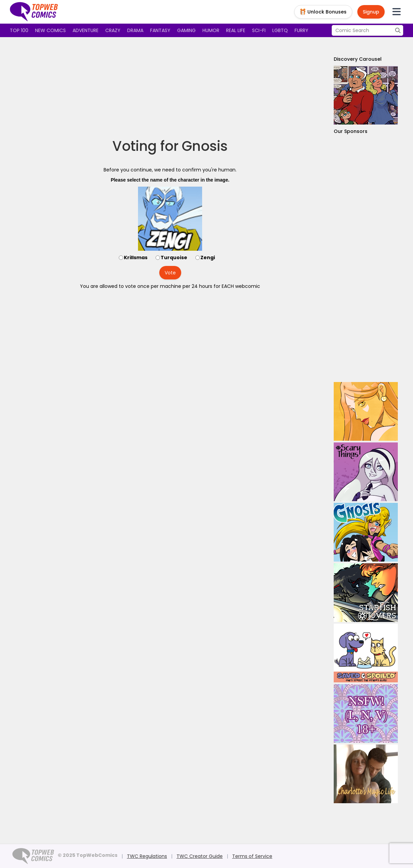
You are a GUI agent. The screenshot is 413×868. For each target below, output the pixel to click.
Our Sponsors (351, 131)
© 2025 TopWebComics (88, 855)
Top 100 (19, 30)
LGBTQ (280, 30)
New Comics (50, 30)
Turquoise (174, 257)
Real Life (236, 30)
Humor (211, 30)
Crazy (113, 30)
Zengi (208, 257)
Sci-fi (259, 30)
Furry (301, 30)
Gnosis (205, 146)
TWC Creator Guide (200, 856)
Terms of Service (252, 856)
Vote (170, 273)
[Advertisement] (170, 88)
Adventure (86, 30)
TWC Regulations (147, 856)
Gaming (186, 30)
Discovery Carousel (358, 59)
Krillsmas (136, 257)
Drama (135, 30)
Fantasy (160, 30)
